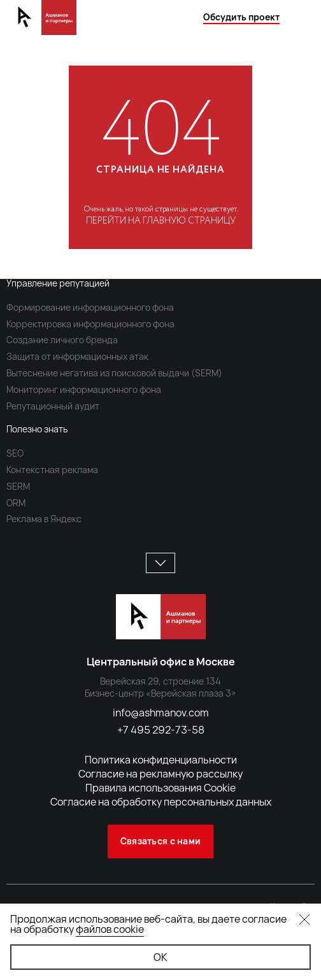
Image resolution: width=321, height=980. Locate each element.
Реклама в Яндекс (44, 519)
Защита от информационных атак (77, 356)
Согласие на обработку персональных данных (161, 802)
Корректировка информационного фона (90, 324)
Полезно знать (37, 429)
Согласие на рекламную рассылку (160, 774)
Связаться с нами (160, 841)
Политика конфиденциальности (161, 760)
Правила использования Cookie (160, 788)
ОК (160, 957)
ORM (16, 503)
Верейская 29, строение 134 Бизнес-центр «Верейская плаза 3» (160, 687)
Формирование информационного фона (90, 307)
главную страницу (189, 221)
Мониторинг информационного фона (84, 389)
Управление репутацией (58, 283)
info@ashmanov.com (161, 713)
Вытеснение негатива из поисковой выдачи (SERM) (114, 373)
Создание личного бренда (62, 340)
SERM (18, 486)
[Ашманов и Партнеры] (41, 29)
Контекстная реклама (52, 470)
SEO (15, 453)
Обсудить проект (241, 17)
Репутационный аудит (53, 406)
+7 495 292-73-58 (161, 730)
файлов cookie (110, 929)
